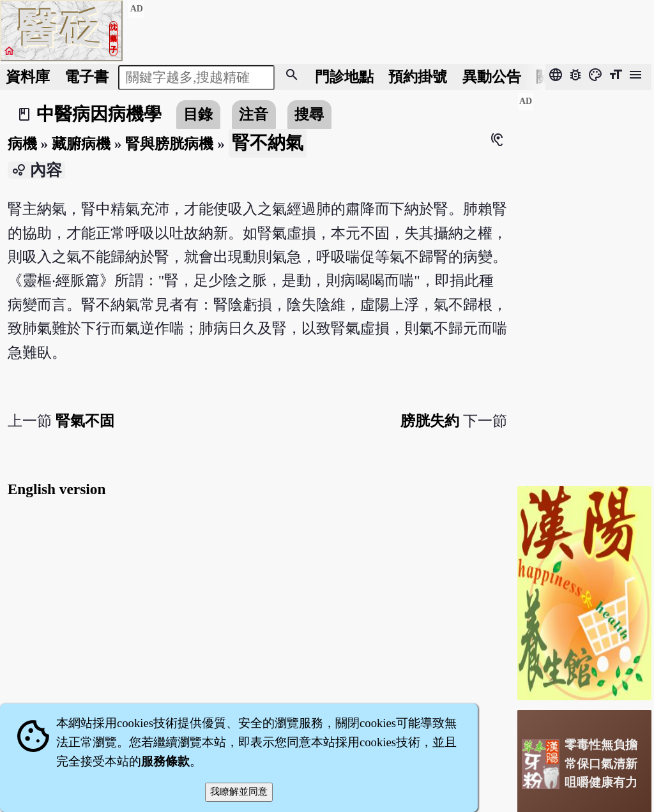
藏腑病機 (81, 144)
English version (57, 489)
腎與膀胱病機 (169, 144)
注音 (254, 114)
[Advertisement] (584, 284)
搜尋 (309, 114)
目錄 (198, 114)
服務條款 (165, 761)
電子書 (87, 77)
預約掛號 (418, 77)
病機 (22, 144)
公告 (492, 77)
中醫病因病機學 (99, 114)
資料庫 (28, 77)
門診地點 (344, 77)
